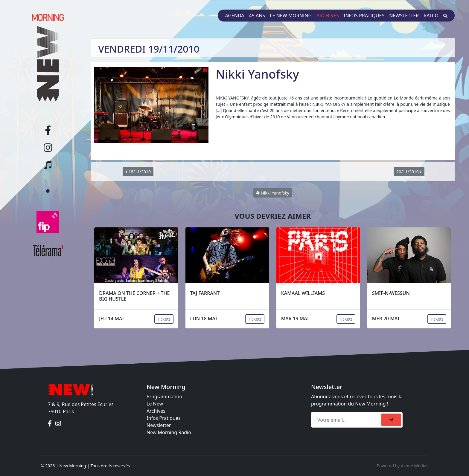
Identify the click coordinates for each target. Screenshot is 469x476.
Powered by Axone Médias (403, 466)
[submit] (391, 420)
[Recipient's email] (347, 420)
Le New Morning (291, 16)
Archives (328, 16)
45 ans (257, 16)
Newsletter (404, 16)
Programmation (164, 397)
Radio (431, 16)
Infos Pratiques (164, 418)
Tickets (164, 319)
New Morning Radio (169, 432)
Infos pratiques (364, 16)
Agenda (234, 16)
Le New (155, 404)
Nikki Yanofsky (272, 193)
